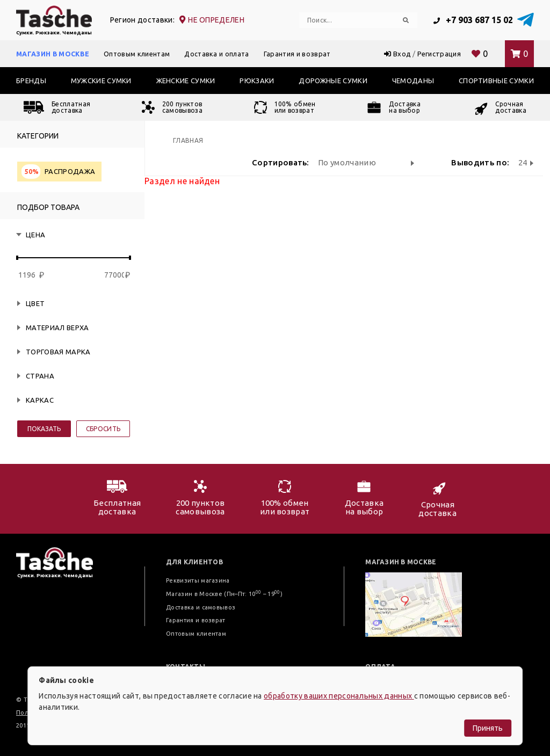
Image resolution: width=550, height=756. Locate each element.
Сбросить (103, 429)
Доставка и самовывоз (201, 607)
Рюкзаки (257, 81)
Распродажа (58, 172)
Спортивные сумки (496, 81)
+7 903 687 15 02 (473, 20)
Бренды (31, 81)
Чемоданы (413, 81)
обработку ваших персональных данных (339, 696)
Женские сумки (186, 81)
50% (32, 172)
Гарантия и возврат (297, 54)
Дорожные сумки (333, 81)
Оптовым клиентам (137, 54)
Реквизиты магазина (198, 580)
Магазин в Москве (53, 54)
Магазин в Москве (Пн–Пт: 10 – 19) (224, 594)
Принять (488, 728)
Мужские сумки (101, 81)
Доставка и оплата (216, 54)
